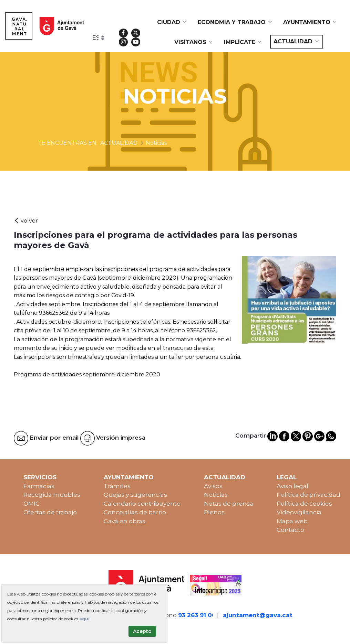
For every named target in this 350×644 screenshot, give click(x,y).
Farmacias (39, 486)
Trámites (117, 486)
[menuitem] (172, 22)
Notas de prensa (229, 504)
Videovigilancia (299, 512)
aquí (84, 619)
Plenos (214, 512)
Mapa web (292, 521)
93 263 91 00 (197, 615)
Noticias (216, 495)
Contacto (290, 530)
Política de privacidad (308, 495)
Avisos (213, 486)
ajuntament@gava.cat (258, 615)
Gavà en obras (125, 521)
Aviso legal (292, 486)
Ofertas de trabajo (50, 512)
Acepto (142, 631)
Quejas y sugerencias (135, 495)
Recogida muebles (52, 495)
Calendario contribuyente (142, 504)
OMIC (32, 504)
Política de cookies (304, 504)
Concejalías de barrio (135, 512)
